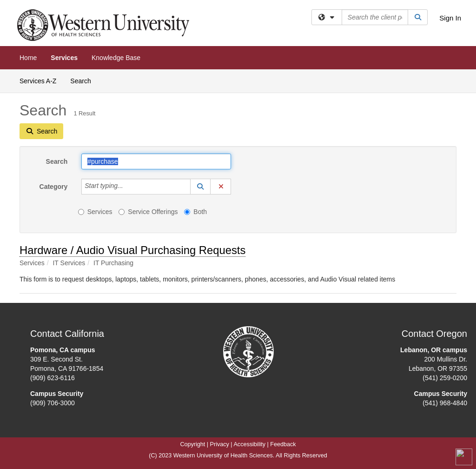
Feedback (283, 444)
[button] (200, 187)
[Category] (128, 187)
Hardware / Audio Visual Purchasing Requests (132, 250)
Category (54, 187)
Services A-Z (38, 81)
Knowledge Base (116, 58)
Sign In (450, 18)
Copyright (192, 444)
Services (64, 58)
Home (28, 58)
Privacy (220, 444)
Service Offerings (148, 212)
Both (195, 212)
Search (84, 80)
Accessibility (249, 444)
